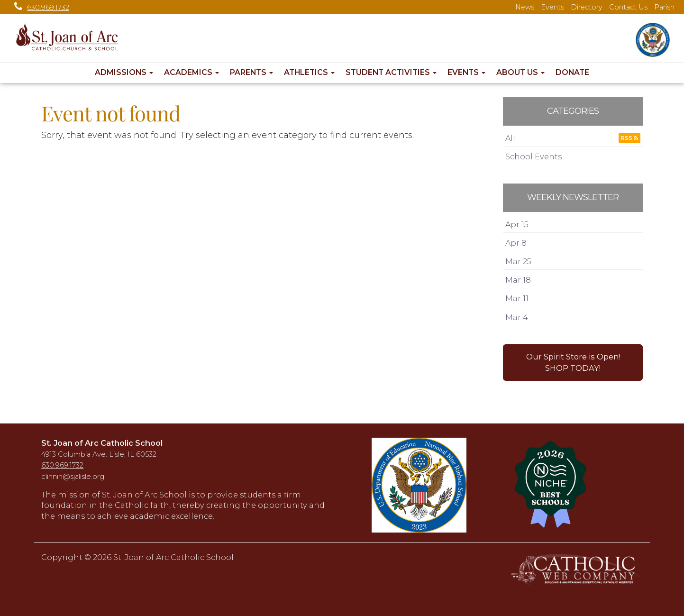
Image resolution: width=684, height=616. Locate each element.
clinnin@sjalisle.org (73, 477)
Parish (664, 7)
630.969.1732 (39, 8)
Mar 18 (518, 280)
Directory (587, 7)
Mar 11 (517, 298)
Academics (192, 72)
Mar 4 (517, 317)
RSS (629, 138)
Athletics (309, 72)
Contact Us (628, 7)
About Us (520, 72)
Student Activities (391, 72)
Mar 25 (518, 261)
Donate (572, 72)
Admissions (124, 72)
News (525, 7)
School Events (534, 156)
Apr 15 (517, 224)
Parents (251, 72)
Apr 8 (516, 243)
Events (552, 7)
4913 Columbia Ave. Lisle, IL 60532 (99, 454)
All (510, 138)
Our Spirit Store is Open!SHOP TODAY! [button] (573, 362)
